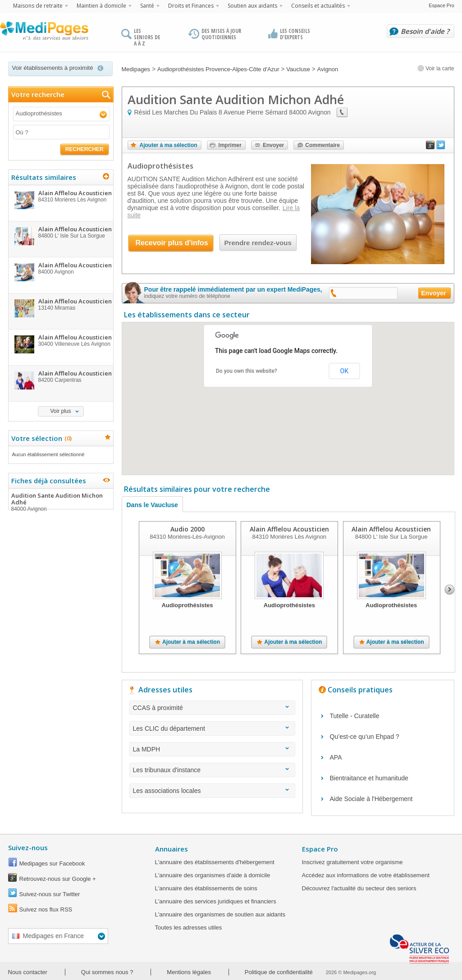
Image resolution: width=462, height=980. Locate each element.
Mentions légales (189, 972)
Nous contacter (28, 972)
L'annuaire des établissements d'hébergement (215, 862)
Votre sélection (40, 438)
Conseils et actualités (318, 6)
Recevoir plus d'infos (172, 243)
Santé (147, 6)
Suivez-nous (28, 847)
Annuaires (172, 849)
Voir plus (60, 411)
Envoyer (273, 145)
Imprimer (230, 145)
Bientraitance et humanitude (369, 778)
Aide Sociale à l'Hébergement (371, 799)
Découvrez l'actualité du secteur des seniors (359, 888)
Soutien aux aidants (252, 6)
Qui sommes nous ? (107, 972)
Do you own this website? (247, 371)
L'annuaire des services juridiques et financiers (216, 901)
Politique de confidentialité (279, 972)
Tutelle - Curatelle (355, 716)
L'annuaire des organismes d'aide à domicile (213, 875)
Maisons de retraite (38, 6)
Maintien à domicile (101, 6)
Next (450, 590)
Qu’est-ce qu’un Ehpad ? (365, 737)
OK (344, 371)
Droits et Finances (191, 6)
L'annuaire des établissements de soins (206, 888)
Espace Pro (441, 5)
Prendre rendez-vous (258, 243)
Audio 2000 (187, 529)
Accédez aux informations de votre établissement (366, 875)
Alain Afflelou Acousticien (289, 529)
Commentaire (322, 145)
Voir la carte (436, 69)
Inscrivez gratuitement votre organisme (352, 862)
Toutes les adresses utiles (189, 927)
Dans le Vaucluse (152, 505)
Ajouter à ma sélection (169, 145)
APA (336, 757)
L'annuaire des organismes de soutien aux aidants (220, 914)
